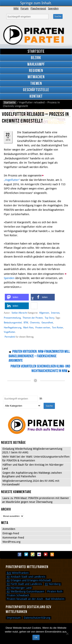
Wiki (16, 8)
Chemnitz (35, 322)
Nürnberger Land (19, 588)
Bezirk (36, 58)
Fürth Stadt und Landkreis (24, 584)
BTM (26, 322)
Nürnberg (53, 584)
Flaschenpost (38, 8)
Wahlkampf (36, 64)
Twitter (26, 554)
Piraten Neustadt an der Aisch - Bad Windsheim (36, 599)
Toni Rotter (58, 327)
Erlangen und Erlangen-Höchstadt (29, 580)
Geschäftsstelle (36, 90)
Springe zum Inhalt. (36, 3)
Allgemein (44, 313)
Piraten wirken (43, 327)
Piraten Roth (55, 591)
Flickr (39, 554)
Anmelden (9, 529)
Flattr (33, 554)
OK (36, 637)
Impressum (14, 618)
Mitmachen (36, 77)
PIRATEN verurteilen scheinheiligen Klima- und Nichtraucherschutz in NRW (40, 369)
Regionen (36, 71)
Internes (55, 313)
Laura (6, 498)
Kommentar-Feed (13, 538)
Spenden (53, 8)
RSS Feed (52, 554)
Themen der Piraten (33, 318)
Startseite (36, 51)
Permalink (10, 337)
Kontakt (36, 96)
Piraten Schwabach (18, 595)
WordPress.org (11, 542)
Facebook (20, 554)
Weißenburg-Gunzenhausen (25, 591)
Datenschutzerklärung (37, 618)
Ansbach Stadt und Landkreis (26, 577)
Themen (36, 84)
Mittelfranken (18, 573)
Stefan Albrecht (19, 313)
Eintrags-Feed (11, 533)
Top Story (50, 318)
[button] (17, 297)
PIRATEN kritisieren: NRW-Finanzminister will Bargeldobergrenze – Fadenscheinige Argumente (39, 356)
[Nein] (67, 634)
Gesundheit (47, 322)
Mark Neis (28, 327)
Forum (25, 8)
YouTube (46, 554)
